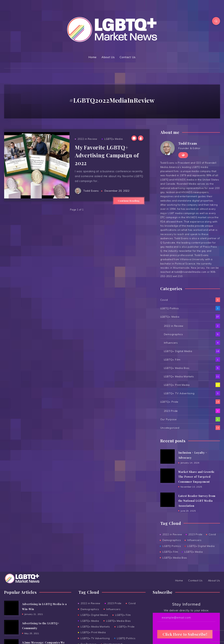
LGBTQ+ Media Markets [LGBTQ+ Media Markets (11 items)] (95, 627)
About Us (108, 57)
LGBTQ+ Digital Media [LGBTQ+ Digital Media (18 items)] (94, 615)
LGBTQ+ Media (114, 139)
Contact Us (128, 57)
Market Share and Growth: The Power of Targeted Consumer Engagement (196, 477)
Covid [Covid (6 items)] (132, 603)
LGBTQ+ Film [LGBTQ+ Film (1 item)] (123, 615)
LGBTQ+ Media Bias (177, 368)
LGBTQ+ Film (172, 360)
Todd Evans (188, 143)
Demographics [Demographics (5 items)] (90, 609)
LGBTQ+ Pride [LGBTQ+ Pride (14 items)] (126, 627)
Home (92, 57)
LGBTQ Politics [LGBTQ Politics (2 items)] (126, 638)
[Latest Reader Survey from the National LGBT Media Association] (168, 500)
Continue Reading (129, 201)
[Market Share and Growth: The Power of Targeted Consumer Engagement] (168, 476)
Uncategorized (170, 428)
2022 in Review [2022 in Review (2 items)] (90, 603)
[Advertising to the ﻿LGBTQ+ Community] (11, 627)
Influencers (171, 343)
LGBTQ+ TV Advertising (179, 393)
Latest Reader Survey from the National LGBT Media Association (197, 501)
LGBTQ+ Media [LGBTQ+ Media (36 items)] (90, 621)
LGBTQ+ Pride (169, 402)
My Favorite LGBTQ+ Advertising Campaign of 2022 (107, 155)
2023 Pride (171, 411)
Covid (164, 300)
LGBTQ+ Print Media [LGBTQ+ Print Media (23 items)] (93, 632)
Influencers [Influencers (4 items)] (113, 609)
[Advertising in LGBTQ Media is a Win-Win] (11, 608)
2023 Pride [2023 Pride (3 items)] (114, 603)
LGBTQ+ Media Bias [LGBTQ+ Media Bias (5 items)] (118, 621)
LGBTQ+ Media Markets (179, 376)
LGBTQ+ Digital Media (178, 351)
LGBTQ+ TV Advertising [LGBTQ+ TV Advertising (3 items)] (95, 638)
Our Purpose (168, 419)
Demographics (173, 334)
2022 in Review (87, 139)
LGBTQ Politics (170, 308)
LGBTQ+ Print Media (177, 385)
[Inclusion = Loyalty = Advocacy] (168, 456)
